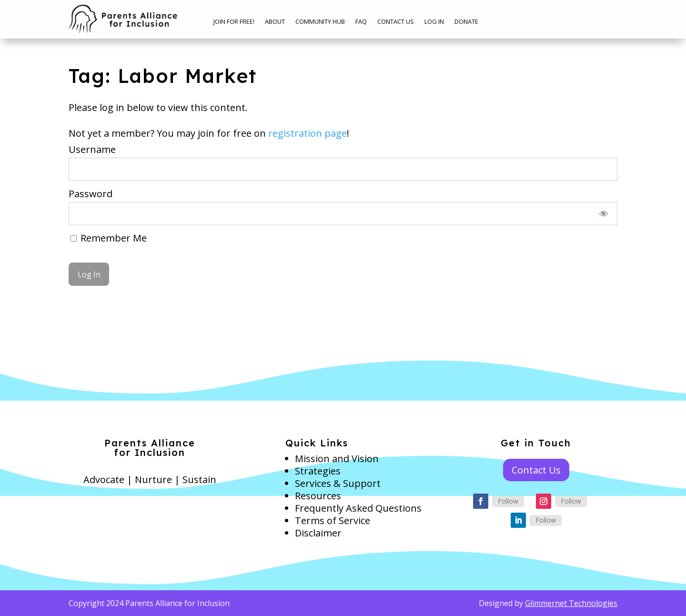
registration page (308, 133)
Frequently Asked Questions (358, 508)
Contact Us (396, 22)
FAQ (361, 22)
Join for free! (234, 22)
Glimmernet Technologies (571, 603)
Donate (466, 22)
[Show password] (604, 214)
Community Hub (320, 22)
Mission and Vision (337, 459)
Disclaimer (318, 533)
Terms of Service (333, 520)
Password (91, 194)
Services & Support (338, 483)
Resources (318, 496)
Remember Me (109, 238)
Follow (508, 501)
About (275, 22)
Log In (434, 22)
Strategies (318, 471)
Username (92, 149)
